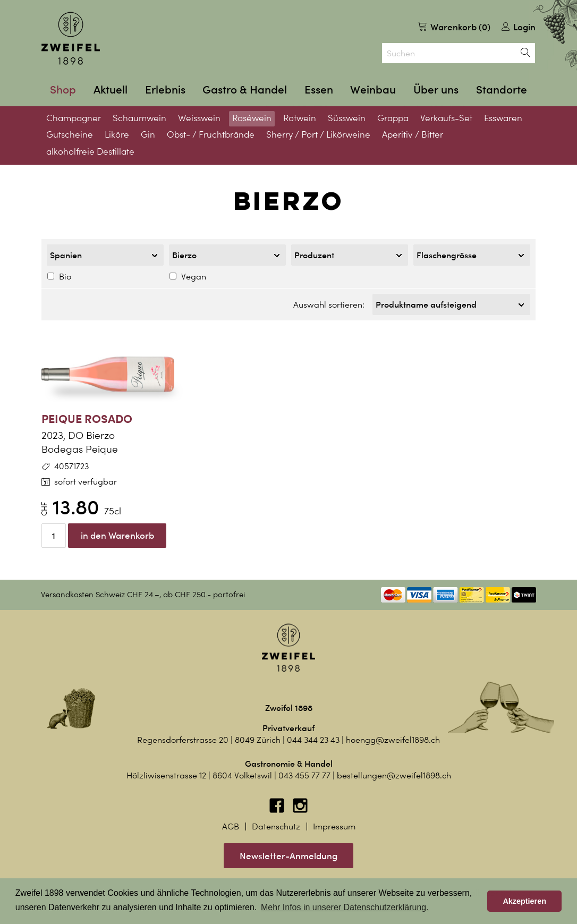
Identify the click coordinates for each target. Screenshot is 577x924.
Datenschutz (276, 823)
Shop (63, 90)
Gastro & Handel (245, 90)
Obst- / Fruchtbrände (211, 134)
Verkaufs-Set (446, 118)
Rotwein (300, 118)
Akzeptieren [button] (524, 901)
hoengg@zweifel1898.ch (393, 737)
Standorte (502, 90)
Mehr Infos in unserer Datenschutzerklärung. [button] (345, 907)
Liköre (117, 134)
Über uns (436, 90)
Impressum (334, 823)
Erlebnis (165, 90)
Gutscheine (70, 134)
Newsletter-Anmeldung (288, 853)
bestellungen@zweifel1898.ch (394, 772)
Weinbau (373, 90)
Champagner (74, 118)
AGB (231, 823)
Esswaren (503, 118)
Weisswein (199, 118)
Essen (319, 90)
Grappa (393, 118)
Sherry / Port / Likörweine (318, 134)
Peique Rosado (87, 415)
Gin (148, 134)
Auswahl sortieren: (329, 303)
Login (519, 27)
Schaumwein (139, 118)
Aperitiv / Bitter (413, 134)
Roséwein (252, 118)
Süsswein (347, 118)
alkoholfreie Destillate (90, 151)
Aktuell (111, 90)
